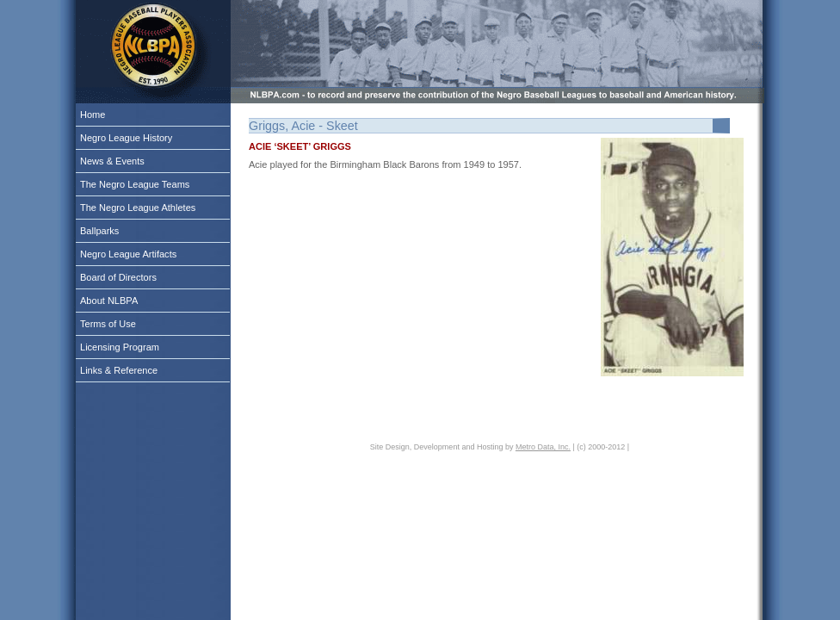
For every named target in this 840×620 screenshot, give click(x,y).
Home (93, 115)
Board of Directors (118, 277)
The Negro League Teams (135, 184)
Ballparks (99, 231)
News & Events (112, 161)
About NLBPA (109, 301)
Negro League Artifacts (128, 254)
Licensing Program (120, 347)
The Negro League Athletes (138, 208)
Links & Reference (119, 370)
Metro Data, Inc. (543, 447)
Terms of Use (108, 324)
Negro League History (126, 138)
